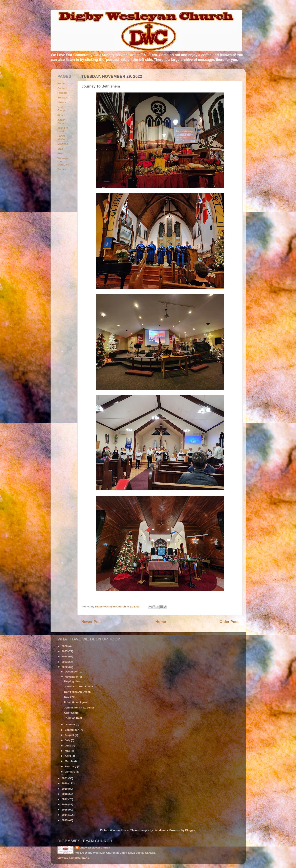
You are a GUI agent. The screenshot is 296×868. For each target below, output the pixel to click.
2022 (65, 667)
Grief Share (71, 713)
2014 (65, 815)
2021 (65, 778)
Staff (60, 149)
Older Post (229, 622)
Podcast (62, 93)
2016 (65, 804)
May (68, 751)
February (71, 766)
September (72, 730)
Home (161, 622)
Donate (62, 169)
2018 (65, 794)
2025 (65, 651)
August (70, 735)
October (70, 724)
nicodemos (161, 830)
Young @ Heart (63, 129)
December (72, 672)
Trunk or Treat (73, 718)
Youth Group (61, 109)
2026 (65, 646)
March (69, 761)
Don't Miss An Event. (77, 692)
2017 (65, 799)
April (68, 756)
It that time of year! (76, 702)
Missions (63, 144)
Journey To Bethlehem (79, 687)
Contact (62, 88)
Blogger (190, 830)
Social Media (61, 138)
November (72, 677)
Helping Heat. (73, 681)
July (68, 740)
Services (63, 98)
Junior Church (62, 121)
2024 (65, 656)
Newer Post (92, 622)
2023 (65, 662)
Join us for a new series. (80, 708)
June (68, 746)
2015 (65, 810)
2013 (65, 820)
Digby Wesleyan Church (95, 848)
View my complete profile (74, 858)
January (70, 772)
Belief (61, 153)
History (62, 102)
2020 (65, 783)
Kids (60, 115)
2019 (65, 789)
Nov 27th (70, 697)
